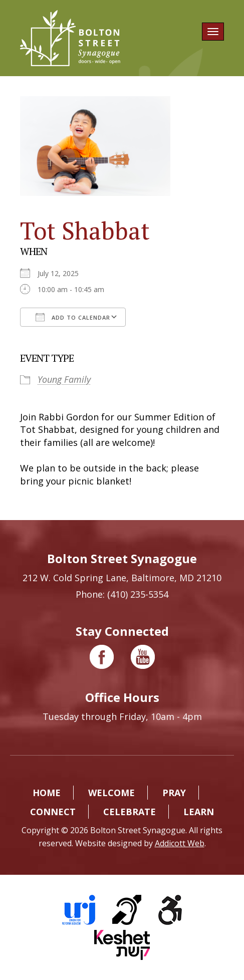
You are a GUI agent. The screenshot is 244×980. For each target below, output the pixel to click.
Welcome (111, 793)
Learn (199, 812)
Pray (174, 793)
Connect (53, 812)
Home (47, 793)
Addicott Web (180, 843)
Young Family (64, 379)
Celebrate (130, 812)
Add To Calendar (73, 317)
